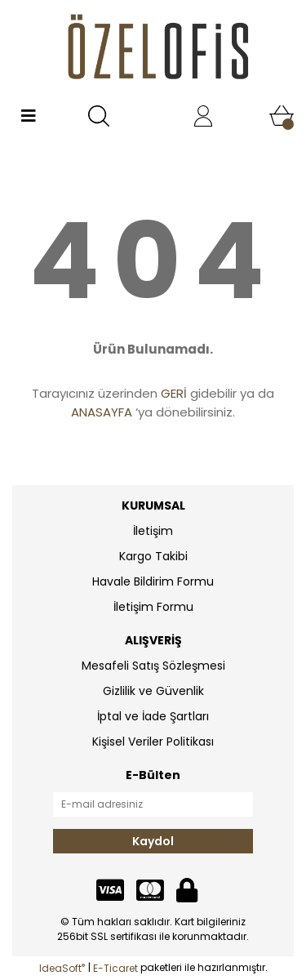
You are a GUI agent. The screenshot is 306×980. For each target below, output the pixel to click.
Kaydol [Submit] (153, 841)
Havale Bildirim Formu (153, 581)
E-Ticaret (115, 968)
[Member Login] (203, 116)
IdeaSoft (62, 968)
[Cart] (282, 116)
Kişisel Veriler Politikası (153, 742)
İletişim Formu (153, 607)
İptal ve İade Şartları (153, 716)
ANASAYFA (102, 412)
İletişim (153, 531)
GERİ (174, 393)
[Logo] (153, 50)
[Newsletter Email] (153, 804)
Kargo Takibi (153, 556)
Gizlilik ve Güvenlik (153, 691)
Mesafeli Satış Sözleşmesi (153, 666)
